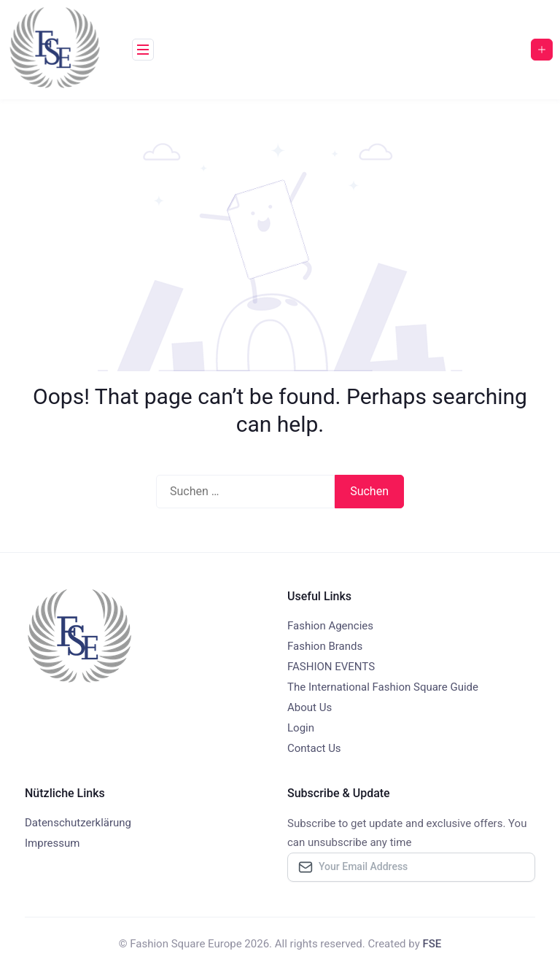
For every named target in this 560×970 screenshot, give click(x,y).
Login (301, 728)
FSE (432, 944)
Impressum (52, 843)
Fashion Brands (325, 646)
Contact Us (314, 748)
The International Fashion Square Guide (383, 687)
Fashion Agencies (330, 626)
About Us (310, 707)
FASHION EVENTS (331, 667)
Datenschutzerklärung (78, 823)
